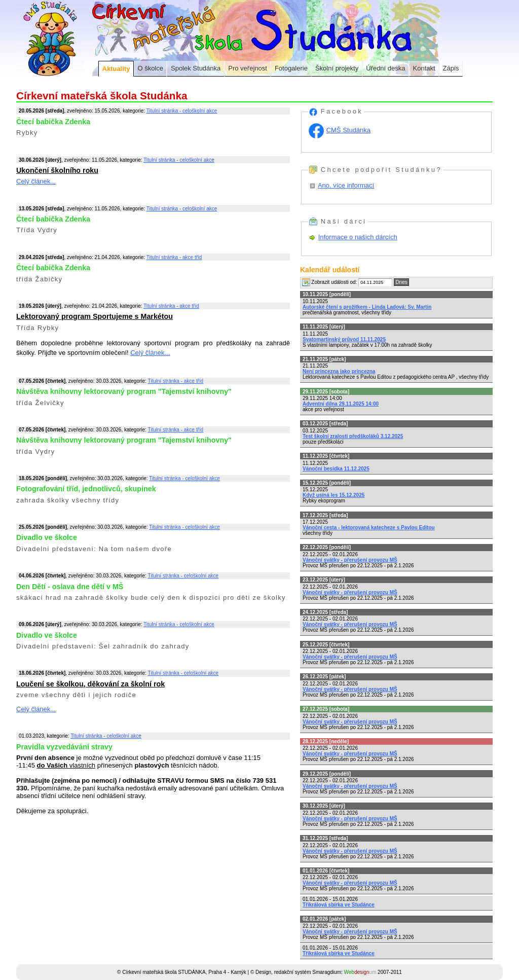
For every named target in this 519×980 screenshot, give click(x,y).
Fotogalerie (291, 68)
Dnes (401, 282)
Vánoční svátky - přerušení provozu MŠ (350, 560)
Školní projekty (337, 68)
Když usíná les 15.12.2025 (333, 495)
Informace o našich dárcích (358, 237)
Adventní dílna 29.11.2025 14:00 (341, 404)
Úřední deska (385, 68)
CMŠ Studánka (348, 130)
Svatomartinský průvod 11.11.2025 (344, 339)
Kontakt (424, 68)
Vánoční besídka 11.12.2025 (336, 469)
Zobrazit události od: (330, 282)
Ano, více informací (346, 185)
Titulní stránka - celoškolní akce (182, 111)
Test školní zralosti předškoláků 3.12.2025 (353, 436)
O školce (150, 68)
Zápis (451, 68)
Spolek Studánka (196, 68)
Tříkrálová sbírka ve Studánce (339, 905)
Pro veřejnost (248, 68)
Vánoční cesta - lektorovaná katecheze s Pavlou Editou (369, 528)
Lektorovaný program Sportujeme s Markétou (95, 316)
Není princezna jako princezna (339, 371)
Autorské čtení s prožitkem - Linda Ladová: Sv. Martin (367, 307)
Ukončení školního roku (57, 170)
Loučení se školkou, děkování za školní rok (90, 684)
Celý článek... (36, 181)
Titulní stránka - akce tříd (174, 257)
